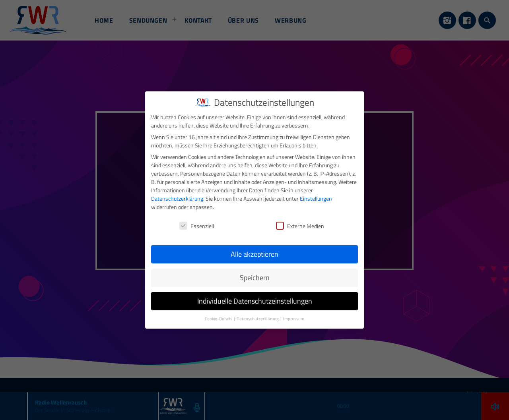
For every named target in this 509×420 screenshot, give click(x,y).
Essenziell (197, 219)
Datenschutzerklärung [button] (258, 312)
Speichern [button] (255, 271)
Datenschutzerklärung (177, 192)
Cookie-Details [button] (219, 312)
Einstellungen (316, 192)
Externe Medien (300, 219)
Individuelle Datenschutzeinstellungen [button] (255, 294)
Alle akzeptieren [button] (254, 247)
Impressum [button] (294, 312)
